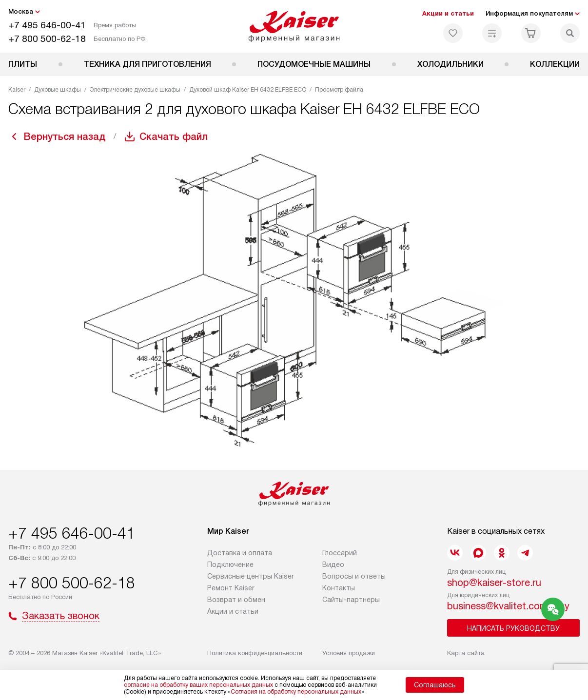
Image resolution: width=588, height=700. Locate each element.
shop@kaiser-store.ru (494, 583)
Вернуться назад (65, 136)
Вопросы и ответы (354, 576)
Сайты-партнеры (351, 600)
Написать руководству (513, 628)
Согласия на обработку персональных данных (296, 692)
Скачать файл (174, 136)
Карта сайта (466, 653)
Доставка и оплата (240, 553)
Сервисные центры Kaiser (251, 576)
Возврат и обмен (236, 600)
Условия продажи (349, 653)
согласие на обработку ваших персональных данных (198, 685)
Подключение (230, 564)
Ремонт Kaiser (231, 588)
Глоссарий (340, 553)
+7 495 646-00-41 (47, 25)
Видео (333, 564)
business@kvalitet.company (508, 606)
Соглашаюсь (435, 685)
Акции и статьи (448, 13)
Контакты (339, 588)
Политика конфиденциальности (255, 653)
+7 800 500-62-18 (47, 39)
